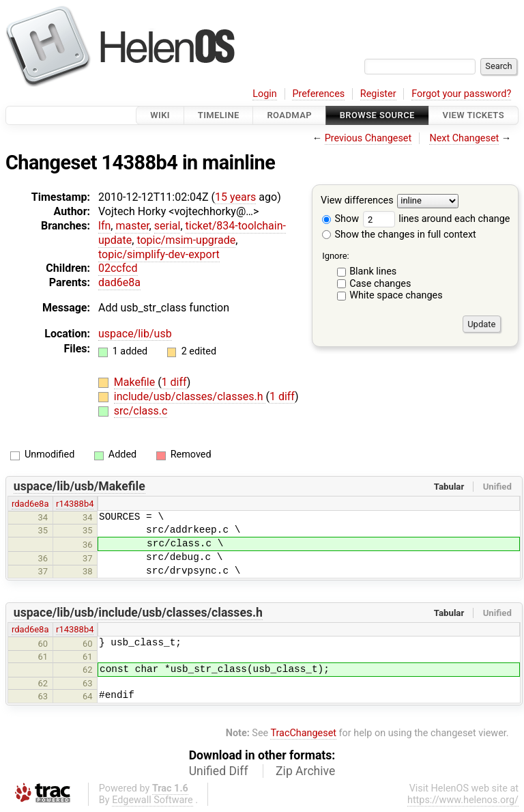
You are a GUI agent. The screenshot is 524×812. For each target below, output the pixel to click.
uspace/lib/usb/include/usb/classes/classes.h (138, 613)
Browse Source (377, 115)
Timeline (219, 115)
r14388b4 (75, 504)
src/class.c (141, 411)
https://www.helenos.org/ (463, 800)
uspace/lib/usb (135, 334)
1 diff (174, 382)
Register (378, 94)
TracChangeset (303, 733)
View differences (357, 201)
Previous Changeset (368, 138)
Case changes (380, 284)
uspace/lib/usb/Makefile (79, 486)
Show (340, 219)
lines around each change (437, 219)
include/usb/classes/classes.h (190, 396)
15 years (235, 197)
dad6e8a (119, 282)
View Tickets (474, 115)
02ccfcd (118, 268)
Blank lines (373, 271)
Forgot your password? (461, 94)
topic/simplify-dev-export (159, 254)
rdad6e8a (30, 504)
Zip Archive (305, 771)
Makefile (136, 382)
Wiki (160, 115)
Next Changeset (464, 138)
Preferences (318, 94)
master (132, 226)
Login (265, 94)
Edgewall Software (152, 800)
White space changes (396, 295)
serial (168, 226)
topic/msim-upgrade (186, 240)
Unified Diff (219, 771)
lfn (104, 226)
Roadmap (289, 115)
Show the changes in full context (399, 235)
